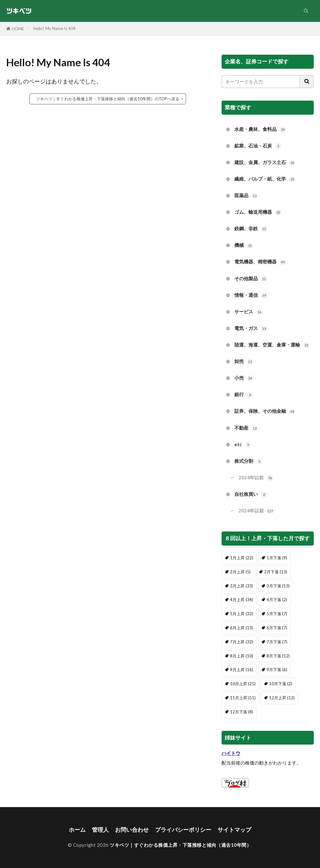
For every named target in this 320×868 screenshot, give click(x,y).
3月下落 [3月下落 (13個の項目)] (278, 586)
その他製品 (251, 279)
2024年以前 (256, 478)
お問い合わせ (132, 830)
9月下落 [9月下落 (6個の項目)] (277, 670)
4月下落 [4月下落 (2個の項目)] (277, 600)
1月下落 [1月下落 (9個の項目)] (277, 558)
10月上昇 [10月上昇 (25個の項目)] (243, 684)
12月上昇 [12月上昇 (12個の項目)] (282, 698)
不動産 (246, 428)
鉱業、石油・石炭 (258, 146)
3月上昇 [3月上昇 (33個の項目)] (242, 586)
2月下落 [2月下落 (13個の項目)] (276, 572)
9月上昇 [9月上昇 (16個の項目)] (242, 670)
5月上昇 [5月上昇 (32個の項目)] (242, 614)
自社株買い (251, 494)
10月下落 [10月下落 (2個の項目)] (281, 684)
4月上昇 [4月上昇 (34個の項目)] (242, 600)
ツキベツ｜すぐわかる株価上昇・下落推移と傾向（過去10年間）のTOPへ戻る (108, 99)
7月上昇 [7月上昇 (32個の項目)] (242, 642)
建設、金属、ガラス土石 (265, 163)
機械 (244, 245)
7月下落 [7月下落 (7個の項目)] (277, 642)
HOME (18, 29)
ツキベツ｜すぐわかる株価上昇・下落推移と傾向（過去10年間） (180, 845)
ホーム (77, 830)
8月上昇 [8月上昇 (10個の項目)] (242, 656)
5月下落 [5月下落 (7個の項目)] (277, 614)
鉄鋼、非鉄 (251, 229)
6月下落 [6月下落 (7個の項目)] (277, 628)
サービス (248, 312)
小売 (244, 378)
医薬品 (246, 196)
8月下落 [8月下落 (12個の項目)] (278, 656)
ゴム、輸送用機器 (258, 212)
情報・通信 (251, 295)
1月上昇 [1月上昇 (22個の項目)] (242, 558)
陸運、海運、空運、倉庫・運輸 (272, 345)
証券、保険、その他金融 (265, 411)
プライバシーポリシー (183, 830)
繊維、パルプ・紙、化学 (265, 179)
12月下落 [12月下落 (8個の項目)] (242, 712)
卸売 (244, 362)
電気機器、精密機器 (260, 262)
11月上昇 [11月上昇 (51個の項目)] (243, 698)
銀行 (244, 395)
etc (243, 445)
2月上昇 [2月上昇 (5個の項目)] (240, 572)
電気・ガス (251, 329)
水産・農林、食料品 (260, 130)
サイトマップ (234, 830)
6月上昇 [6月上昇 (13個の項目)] (242, 628)
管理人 (100, 830)
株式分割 (248, 461)
